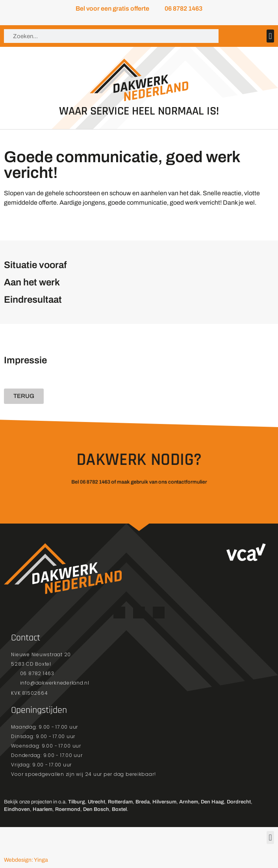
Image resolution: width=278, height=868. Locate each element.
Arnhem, (189, 802)
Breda (143, 802)
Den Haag (212, 802)
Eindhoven (17, 809)
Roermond (68, 809)
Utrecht (96, 802)
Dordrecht (239, 802)
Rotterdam (120, 802)
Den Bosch (96, 809)
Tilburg (77, 802)
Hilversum (164, 802)
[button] (270, 36)
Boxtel (119, 809)
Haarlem (43, 809)
